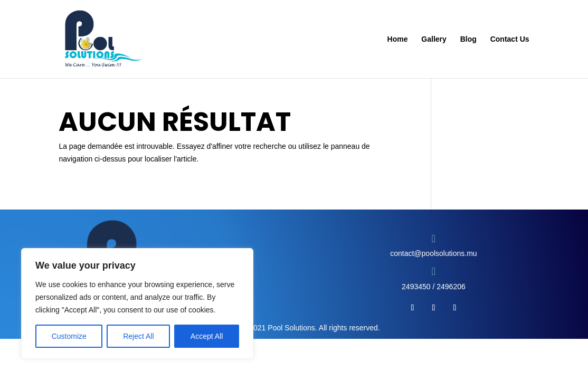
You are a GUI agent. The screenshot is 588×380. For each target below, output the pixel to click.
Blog (468, 39)
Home (398, 39)
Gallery (434, 39)
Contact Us (510, 39)
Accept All (207, 336)
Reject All (138, 336)
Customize (69, 336)
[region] (137, 303)
